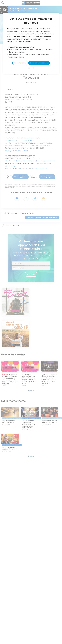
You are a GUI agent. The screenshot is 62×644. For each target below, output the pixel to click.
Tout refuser (31, 68)
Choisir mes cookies (20, 63)
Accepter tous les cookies (39, 63)
